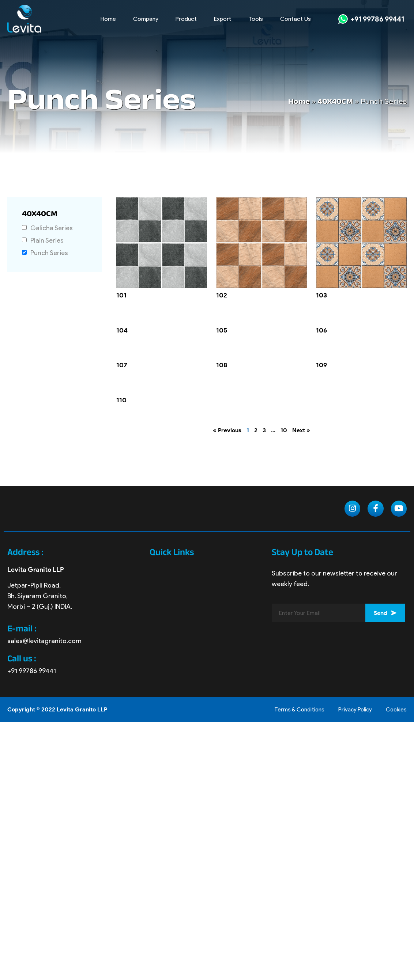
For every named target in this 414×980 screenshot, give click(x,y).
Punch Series (49, 253)
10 (284, 430)
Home (108, 19)
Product (186, 19)
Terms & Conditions (294, 710)
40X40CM (335, 102)
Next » (301, 430)
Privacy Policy (352, 710)
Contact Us (296, 19)
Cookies (396, 710)
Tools (256, 19)
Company (146, 19)
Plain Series (47, 241)
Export (223, 19)
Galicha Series (52, 228)
